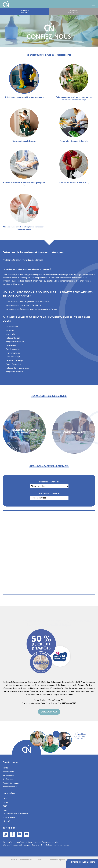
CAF (5, 798)
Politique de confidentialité (21, 860)
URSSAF (6, 821)
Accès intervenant (11, 783)
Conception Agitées (57, 860)
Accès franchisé (10, 787)
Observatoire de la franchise (15, 813)
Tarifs (5, 768)
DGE (5, 806)
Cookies (40, 860)
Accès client (8, 779)
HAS (5, 810)
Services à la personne (24, 12)
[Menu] (93, 4)
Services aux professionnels (73, 12)
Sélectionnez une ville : (49, 482)
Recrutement (8, 772)
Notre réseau (8, 775)
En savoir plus (49, 712)
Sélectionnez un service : (49, 493)
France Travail (9, 817)
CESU (5, 802)
